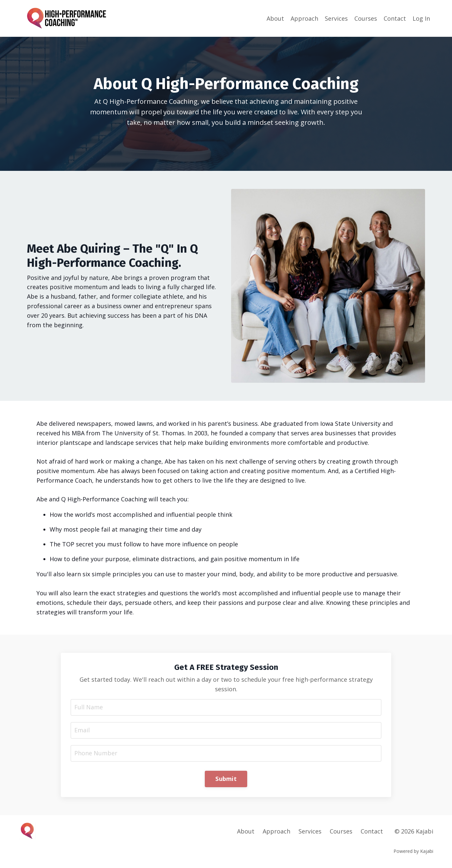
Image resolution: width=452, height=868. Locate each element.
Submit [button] (226, 779)
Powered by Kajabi (413, 851)
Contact (395, 18)
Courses (366, 18)
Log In (421, 18)
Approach (304, 18)
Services (336, 18)
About (275, 18)
